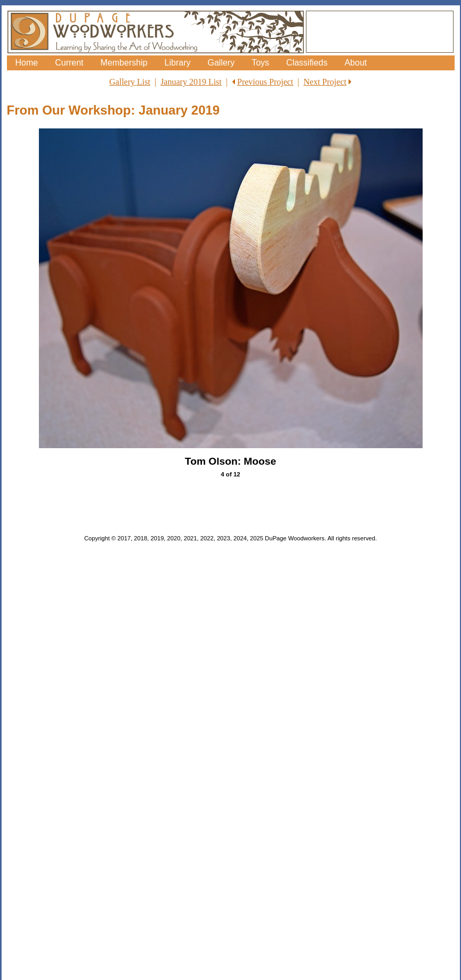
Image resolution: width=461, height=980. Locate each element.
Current (69, 63)
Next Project (325, 82)
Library (178, 63)
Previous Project (265, 82)
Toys (260, 63)
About (355, 63)
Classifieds (307, 63)
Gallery (221, 63)
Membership (124, 63)
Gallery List (130, 82)
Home (27, 63)
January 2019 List (191, 82)
